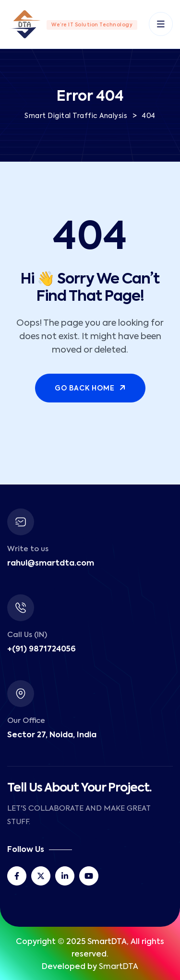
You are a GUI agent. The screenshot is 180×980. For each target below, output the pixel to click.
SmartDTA (119, 967)
